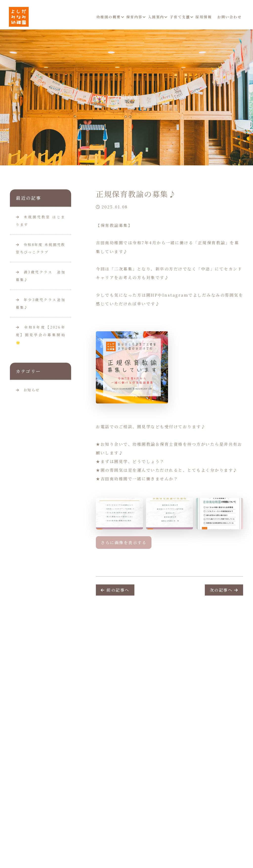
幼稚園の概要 (109, 17)
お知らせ (32, 390)
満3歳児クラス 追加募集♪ (41, 276)
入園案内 (156, 17)
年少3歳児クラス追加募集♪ (41, 303)
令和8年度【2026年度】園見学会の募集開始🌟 (41, 335)
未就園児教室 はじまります (41, 221)
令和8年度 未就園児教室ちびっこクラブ (41, 248)
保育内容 (134, 17)
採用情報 (204, 17)
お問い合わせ (229, 17)
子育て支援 (180, 17)
